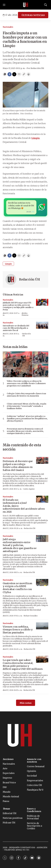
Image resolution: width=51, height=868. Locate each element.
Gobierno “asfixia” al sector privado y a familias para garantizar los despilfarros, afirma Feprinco (27, 419)
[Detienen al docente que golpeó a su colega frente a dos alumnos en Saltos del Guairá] (42, 460)
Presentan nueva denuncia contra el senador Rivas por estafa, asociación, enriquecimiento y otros (25, 431)
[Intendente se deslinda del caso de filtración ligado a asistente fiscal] (42, 325)
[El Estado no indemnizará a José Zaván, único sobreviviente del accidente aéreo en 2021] (42, 499)
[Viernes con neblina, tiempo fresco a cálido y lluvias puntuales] (42, 626)
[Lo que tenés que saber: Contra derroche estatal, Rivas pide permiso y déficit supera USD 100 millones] (42, 659)
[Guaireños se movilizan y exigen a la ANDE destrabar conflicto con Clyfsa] (42, 582)
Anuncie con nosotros (34, 760)
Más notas (26, 703)
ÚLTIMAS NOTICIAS (33, 15)
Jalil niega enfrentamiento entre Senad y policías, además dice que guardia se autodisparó (20, 545)
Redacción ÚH (29, 279)
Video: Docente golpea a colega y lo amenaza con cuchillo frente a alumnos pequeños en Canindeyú (26, 383)
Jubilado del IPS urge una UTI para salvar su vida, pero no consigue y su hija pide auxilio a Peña (18, 306)
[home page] (26, 5)
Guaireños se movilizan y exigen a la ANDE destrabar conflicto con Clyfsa (17, 588)
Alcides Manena (25, 314)
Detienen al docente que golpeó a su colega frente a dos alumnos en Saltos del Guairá (18, 466)
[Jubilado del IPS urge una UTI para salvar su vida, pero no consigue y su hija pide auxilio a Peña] (42, 302)
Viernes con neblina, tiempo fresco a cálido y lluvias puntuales (18, 630)
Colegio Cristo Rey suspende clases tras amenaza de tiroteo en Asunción (26, 395)
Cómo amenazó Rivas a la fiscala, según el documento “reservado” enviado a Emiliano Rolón (27, 406)
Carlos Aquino (29, 489)
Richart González (31, 616)
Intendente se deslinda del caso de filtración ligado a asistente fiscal (16, 328)
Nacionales (8, 27)
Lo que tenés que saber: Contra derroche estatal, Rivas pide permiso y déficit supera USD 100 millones (23, 664)
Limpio (8, 264)
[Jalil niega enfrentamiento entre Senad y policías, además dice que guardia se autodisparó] (42, 539)
